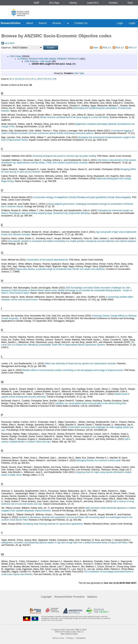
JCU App (54, 3)
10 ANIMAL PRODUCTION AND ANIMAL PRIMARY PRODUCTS (48, 59)
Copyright (46, 597)
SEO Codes (16, 56)
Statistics (92, 597)
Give (130, 3)
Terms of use (58, 638)
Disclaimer (81, 638)
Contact (113, 3)
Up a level (9, 43)
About (30, 23)
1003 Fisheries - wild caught (38, 61)
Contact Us (81, 23)
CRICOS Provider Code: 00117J (69, 632)
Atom (96, 48)
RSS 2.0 (120, 48)
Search (43, 23)
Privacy (70, 638)
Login (120, 23)
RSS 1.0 (107, 48)
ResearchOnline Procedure (69, 597)
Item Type (79, 73)
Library (73, 3)
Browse (57, 23)
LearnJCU (93, 3)
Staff (36, 3)
